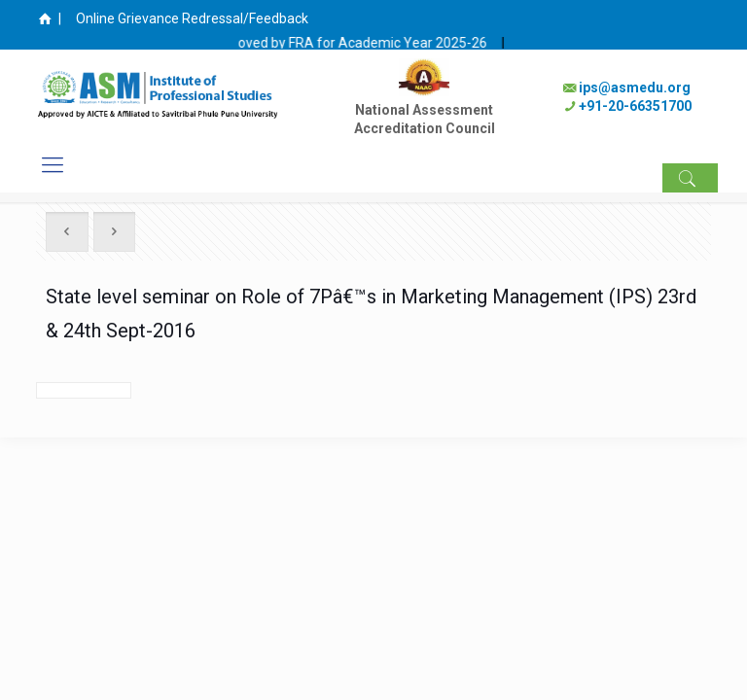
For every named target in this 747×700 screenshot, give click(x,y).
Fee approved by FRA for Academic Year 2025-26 (351, 43)
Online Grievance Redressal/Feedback (192, 18)
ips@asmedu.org (635, 87)
